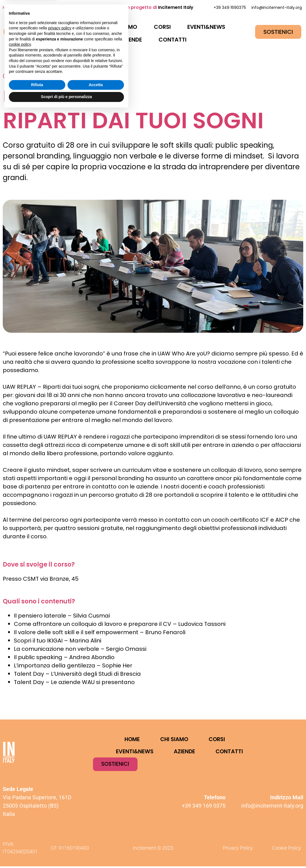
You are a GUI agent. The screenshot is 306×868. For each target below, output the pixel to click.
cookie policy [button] (20, 800)
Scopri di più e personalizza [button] (66, 853)
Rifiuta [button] (37, 841)
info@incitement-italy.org (277, 7)
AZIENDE (131, 40)
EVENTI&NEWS (206, 27)
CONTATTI (173, 40)
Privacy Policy (238, 850)
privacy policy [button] (60, 784)
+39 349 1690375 (230, 7)
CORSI (162, 27)
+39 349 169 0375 (204, 807)
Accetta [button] (96, 841)
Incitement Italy (176, 7)
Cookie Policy (286, 850)
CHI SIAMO (123, 27)
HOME (84, 27)
